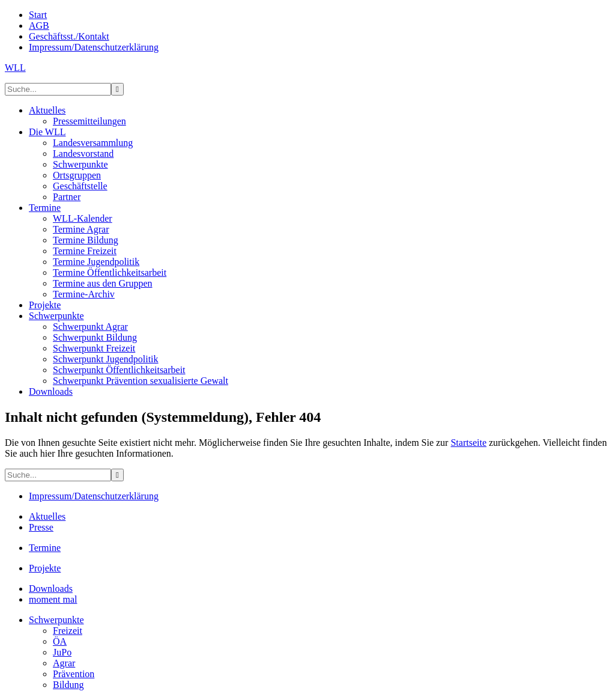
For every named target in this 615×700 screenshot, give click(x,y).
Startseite (468, 443)
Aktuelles (47, 516)
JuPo (62, 652)
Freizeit (68, 631)
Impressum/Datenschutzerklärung (94, 496)
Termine (45, 548)
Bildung (68, 685)
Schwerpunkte (56, 620)
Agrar (64, 663)
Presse (41, 527)
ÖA (60, 641)
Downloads (51, 589)
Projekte (45, 568)
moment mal (53, 599)
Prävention (74, 674)
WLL (15, 68)
